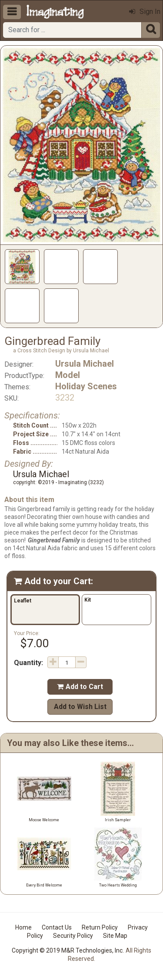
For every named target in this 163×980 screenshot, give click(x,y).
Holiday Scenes (86, 386)
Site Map (115, 936)
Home (23, 927)
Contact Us (57, 927)
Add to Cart (80, 687)
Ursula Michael (85, 364)
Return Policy (100, 927)
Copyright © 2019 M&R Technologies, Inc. (68, 950)
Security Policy (73, 936)
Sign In (145, 12)
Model (68, 375)
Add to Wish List (80, 707)
